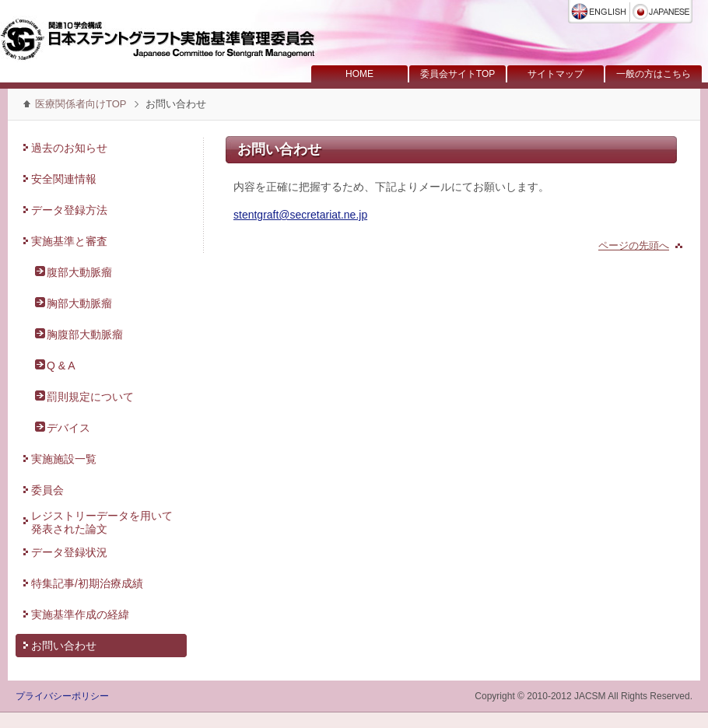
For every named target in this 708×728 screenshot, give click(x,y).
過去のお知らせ (69, 148)
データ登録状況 (69, 552)
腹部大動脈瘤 (79, 272)
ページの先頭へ (634, 245)
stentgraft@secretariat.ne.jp (300, 215)
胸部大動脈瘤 (79, 303)
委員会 (47, 490)
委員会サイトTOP (457, 74)
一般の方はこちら (654, 74)
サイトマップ (556, 74)
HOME (359, 74)
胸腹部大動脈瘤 (85, 334)
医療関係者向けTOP (81, 104)
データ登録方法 (69, 210)
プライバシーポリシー (62, 696)
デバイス (68, 428)
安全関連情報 (64, 179)
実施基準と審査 (69, 241)
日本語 (661, 12)
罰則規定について (90, 397)
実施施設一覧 (64, 459)
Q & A (61, 366)
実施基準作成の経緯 (80, 614)
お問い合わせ (64, 646)
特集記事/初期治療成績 (87, 583)
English (599, 12)
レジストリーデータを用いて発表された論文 (102, 522)
